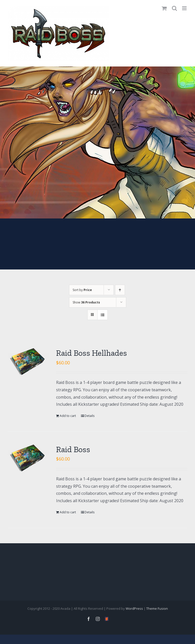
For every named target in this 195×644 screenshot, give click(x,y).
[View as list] (102, 315)
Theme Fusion (157, 608)
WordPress (134, 608)
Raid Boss (73, 449)
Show (86, 302)
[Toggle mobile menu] (185, 8)
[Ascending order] (120, 290)
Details (90, 416)
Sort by (82, 290)
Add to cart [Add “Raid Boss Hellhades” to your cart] (68, 416)
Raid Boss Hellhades (92, 353)
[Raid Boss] (28, 458)
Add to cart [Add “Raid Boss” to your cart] (68, 512)
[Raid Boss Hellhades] (28, 362)
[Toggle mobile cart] (164, 8)
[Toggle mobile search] (174, 8)
